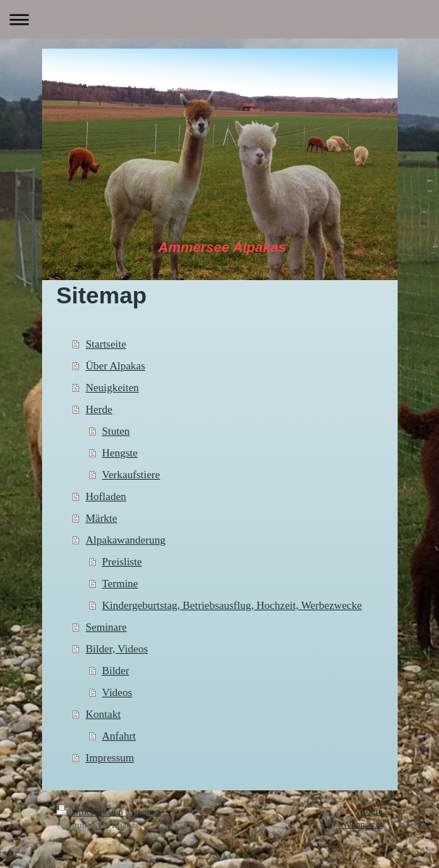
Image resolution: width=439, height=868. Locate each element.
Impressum (110, 758)
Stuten (116, 431)
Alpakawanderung (126, 540)
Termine (120, 584)
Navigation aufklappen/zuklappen (219, 19)
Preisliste (122, 562)
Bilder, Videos (117, 649)
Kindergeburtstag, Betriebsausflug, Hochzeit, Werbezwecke (232, 605)
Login (371, 811)
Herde (99, 409)
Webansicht (361, 824)
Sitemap (145, 812)
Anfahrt (119, 736)
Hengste (120, 453)
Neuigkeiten (112, 388)
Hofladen (106, 496)
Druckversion (91, 812)
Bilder (116, 671)
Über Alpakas (115, 366)
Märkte (101, 518)
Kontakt (103, 714)
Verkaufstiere (131, 475)
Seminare (106, 627)
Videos (118, 692)
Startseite (106, 344)
